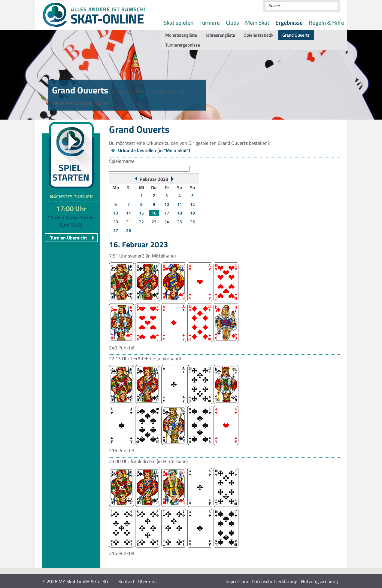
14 (129, 213)
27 (116, 230)
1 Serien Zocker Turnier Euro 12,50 (71, 221)
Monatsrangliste (181, 35)
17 (167, 213)
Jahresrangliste (221, 35)
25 (180, 222)
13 (116, 213)
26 (193, 222)
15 (141, 213)
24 (167, 222)
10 (167, 204)
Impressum (237, 581)
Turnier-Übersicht (69, 238)
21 (129, 222)
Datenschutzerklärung (274, 581)
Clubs (232, 22)
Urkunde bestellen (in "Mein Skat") (154, 150)
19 (193, 213)
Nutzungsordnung (319, 581)
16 (154, 213)
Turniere (210, 22)
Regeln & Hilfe (326, 22)
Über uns (147, 581)
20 (116, 222)
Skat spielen (179, 22)
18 (180, 213)
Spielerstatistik (259, 35)
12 (193, 204)
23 (154, 222)
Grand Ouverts (296, 35)
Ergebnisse (289, 22)
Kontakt (126, 581)
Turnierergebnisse (183, 45)
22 (141, 222)
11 (180, 204)
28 (129, 230)
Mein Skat (257, 22)
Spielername (122, 161)
